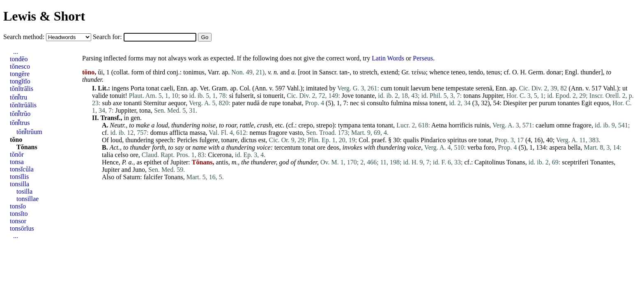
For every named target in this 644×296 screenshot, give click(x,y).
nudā (253, 103)
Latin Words (388, 58)
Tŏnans (27, 147)
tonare (230, 140)
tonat (153, 88)
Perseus (423, 58)
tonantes (569, 103)
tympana (349, 125)
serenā (484, 88)
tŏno (16, 140)
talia (108, 155)
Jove (348, 96)
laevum (420, 88)
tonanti (133, 103)
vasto (296, 133)
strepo (324, 125)
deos (333, 147)
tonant (385, 125)
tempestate (460, 88)
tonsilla (20, 184)
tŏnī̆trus (20, 123)
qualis (411, 140)
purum (547, 103)
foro (489, 147)
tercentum (287, 147)
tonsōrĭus (22, 228)
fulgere (208, 140)
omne (563, 125)
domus (159, 133)
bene (438, 88)
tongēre (20, 74)
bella (574, 147)
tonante (365, 96)
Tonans (516, 162)
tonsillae (28, 199)
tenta (369, 125)
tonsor (18, 221)
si (231, 96)
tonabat (292, 103)
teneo (458, 72)
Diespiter (515, 103)
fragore (582, 125)
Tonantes (602, 162)
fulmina (401, 103)
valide (100, 96)
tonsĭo (18, 206)
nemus (258, 133)
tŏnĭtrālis (22, 89)
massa (197, 133)
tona (145, 110)
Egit (587, 103)
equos (601, 103)
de (264, 103)
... (16, 52)
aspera (558, 147)
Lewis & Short (44, 16)
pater (239, 103)
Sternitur (155, 103)
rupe (275, 103)
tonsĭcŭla (22, 169)
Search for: (108, 37)
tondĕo (19, 59)
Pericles (187, 140)
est (262, 140)
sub (106, 103)
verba (475, 147)
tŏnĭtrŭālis (23, 105)
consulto (378, 103)
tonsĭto (19, 214)
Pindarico (433, 140)
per (533, 103)
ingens (120, 88)
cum (386, 88)
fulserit (244, 96)
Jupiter (179, 162)
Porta (138, 88)
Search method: (25, 37)
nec (354, 103)
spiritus (457, 140)
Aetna (439, 125)
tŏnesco (20, 66)
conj (172, 72)
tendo (476, 72)
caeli (167, 88)
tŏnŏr (17, 154)
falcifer (153, 177)
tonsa (17, 162)
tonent (437, 103)
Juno (139, 170)
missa (420, 103)
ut (625, 88)
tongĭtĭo (20, 81)
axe (117, 103)
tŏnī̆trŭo (20, 114)
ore (472, 140)
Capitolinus (490, 162)
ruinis (482, 125)
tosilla (24, 191)
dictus (249, 140)
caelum (545, 125)
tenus (493, 72)
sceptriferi (575, 162)
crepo (306, 125)
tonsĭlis (19, 177)
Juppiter (493, 96)
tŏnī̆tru (18, 97)
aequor (177, 103)
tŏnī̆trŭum (29, 132)
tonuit (401, 88)
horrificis (461, 125)
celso (122, 155)
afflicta (178, 133)
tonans (472, 96)
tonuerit (273, 96)
